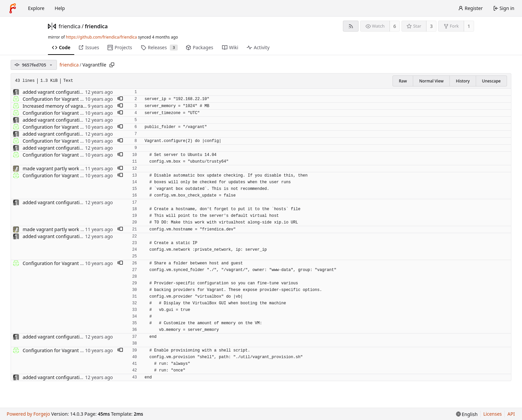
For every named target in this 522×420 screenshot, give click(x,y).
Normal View (431, 81)
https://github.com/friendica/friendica (101, 37)
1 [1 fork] (469, 26)
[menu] (467, 414)
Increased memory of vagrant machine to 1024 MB (78, 106)
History (463, 81)
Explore (36, 8)
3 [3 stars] (431, 26)
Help (60, 8)
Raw (403, 81)
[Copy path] (112, 65)
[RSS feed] (351, 26)
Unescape (491, 81)
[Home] (13, 8)
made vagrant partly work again (58, 168)
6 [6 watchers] (395, 26)
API (511, 414)
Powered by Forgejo (28, 414)
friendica (70, 26)
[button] (120, 99)
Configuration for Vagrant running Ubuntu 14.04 (76, 99)
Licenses (493, 414)
